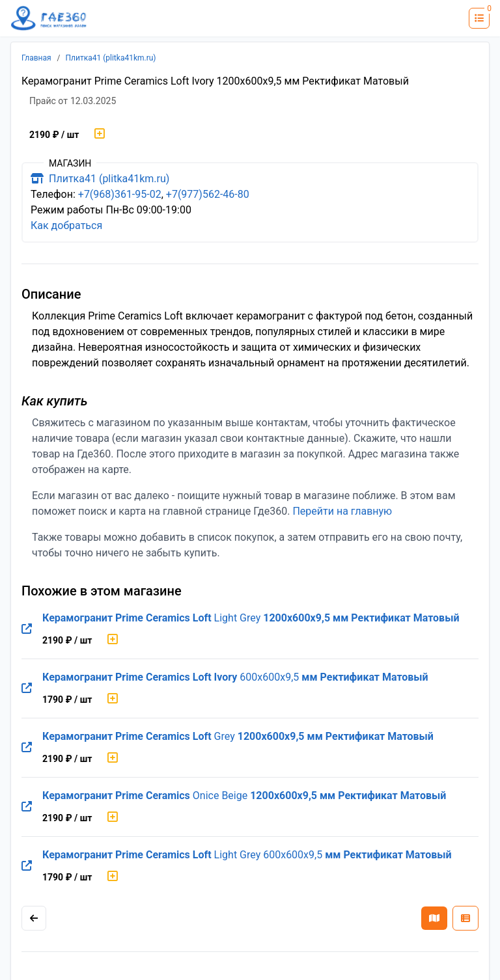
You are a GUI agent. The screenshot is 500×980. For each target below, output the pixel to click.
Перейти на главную (342, 511)
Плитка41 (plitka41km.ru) (111, 58)
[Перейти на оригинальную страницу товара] (27, 629)
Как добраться (66, 225)
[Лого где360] (49, 19)
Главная (36, 58)
